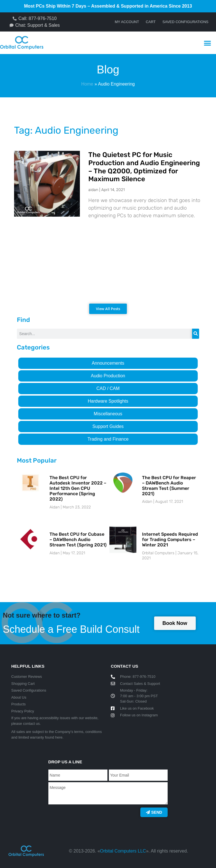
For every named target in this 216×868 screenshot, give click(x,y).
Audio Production (108, 376)
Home (87, 84)
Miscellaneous (108, 414)
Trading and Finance (108, 439)
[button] (207, 43)
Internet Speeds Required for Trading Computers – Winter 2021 (170, 540)
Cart (151, 22)
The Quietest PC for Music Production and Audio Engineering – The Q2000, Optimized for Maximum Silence (144, 167)
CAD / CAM (108, 388)
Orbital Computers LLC (123, 851)
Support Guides (108, 426)
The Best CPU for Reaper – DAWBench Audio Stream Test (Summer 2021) (169, 486)
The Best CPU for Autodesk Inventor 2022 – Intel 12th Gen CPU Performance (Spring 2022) (78, 488)
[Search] (196, 334)
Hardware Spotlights (108, 401)
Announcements (108, 363)
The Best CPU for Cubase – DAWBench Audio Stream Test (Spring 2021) (78, 540)
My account (127, 22)
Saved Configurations (185, 22)
